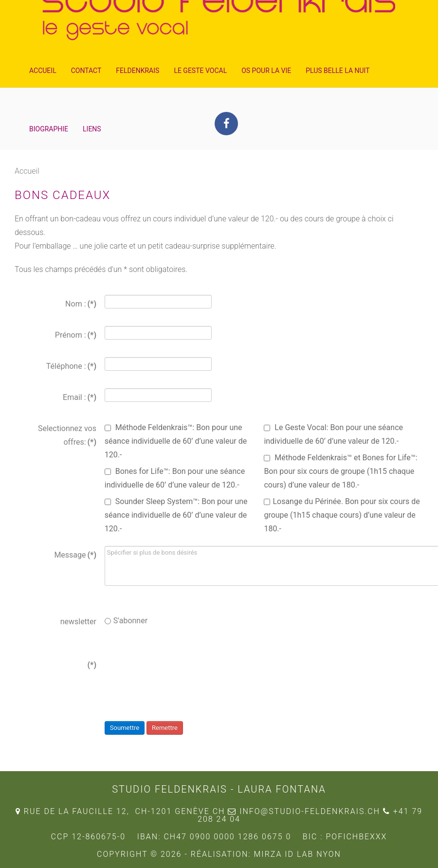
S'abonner (126, 621)
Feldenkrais (137, 71)
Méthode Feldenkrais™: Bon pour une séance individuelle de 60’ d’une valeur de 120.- (176, 441)
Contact (86, 71)
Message (75, 555)
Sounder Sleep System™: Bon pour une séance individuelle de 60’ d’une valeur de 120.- (176, 515)
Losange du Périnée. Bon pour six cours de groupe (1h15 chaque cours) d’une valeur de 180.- (342, 515)
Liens (92, 129)
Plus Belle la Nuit (338, 71)
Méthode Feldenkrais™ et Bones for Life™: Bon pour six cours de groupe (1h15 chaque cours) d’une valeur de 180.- (340, 471)
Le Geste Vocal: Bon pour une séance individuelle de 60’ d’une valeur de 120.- (333, 434)
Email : (80, 397)
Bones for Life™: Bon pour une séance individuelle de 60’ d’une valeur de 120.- (175, 478)
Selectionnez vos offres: (67, 435)
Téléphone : (71, 366)
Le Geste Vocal (200, 71)
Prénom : (76, 335)
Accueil (43, 71)
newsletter (78, 622)
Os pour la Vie (266, 71)
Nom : (81, 304)
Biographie (49, 129)
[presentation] (179, 675)
